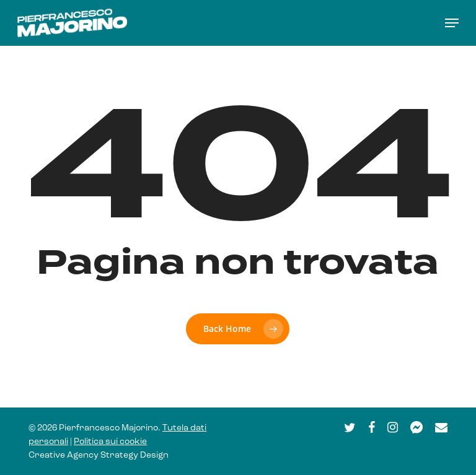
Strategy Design (134, 455)
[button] (452, 23)
